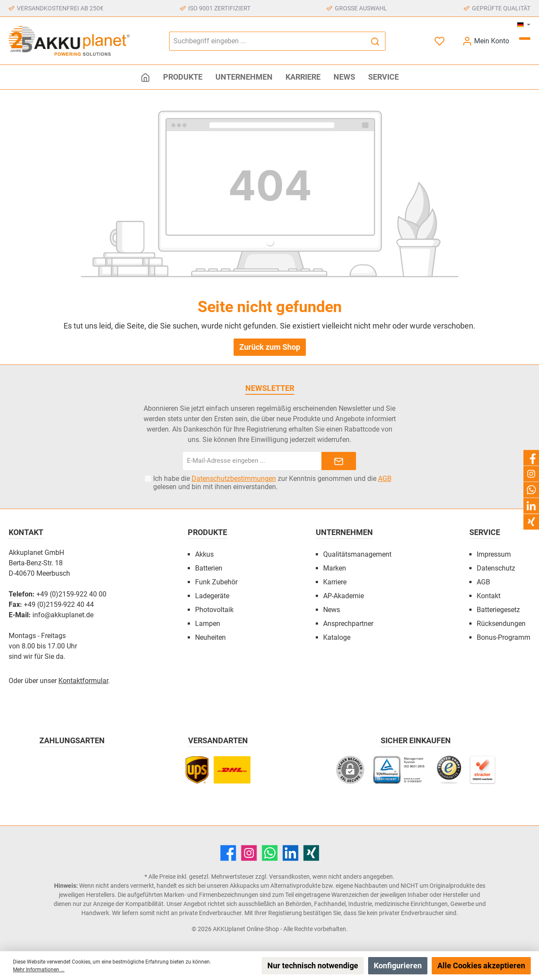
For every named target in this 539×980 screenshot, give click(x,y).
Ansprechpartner (348, 624)
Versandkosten (289, 877)
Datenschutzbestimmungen (234, 479)
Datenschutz (496, 568)
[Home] (145, 77)
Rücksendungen (501, 624)
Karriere (335, 582)
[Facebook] (228, 853)
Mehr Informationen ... (39, 970)
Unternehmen (344, 532)
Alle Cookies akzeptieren (481, 965)
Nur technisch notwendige (313, 965)
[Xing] (311, 853)
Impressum (494, 554)
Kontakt (489, 596)
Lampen (208, 624)
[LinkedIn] (290, 853)
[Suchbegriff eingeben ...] (267, 41)
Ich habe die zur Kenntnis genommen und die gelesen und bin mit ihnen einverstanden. (272, 483)
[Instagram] (249, 853)
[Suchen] (375, 41)
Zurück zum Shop (270, 347)
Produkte (207, 532)
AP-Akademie (343, 596)
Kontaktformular (83, 681)
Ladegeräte (212, 596)
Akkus (204, 554)
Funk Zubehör (216, 582)
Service (485, 532)
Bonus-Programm (504, 637)
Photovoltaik (214, 610)
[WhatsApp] (270, 853)
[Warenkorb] (525, 39)
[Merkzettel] (440, 41)
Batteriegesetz (498, 610)
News (332, 610)
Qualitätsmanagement (357, 554)
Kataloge (337, 637)
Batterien (209, 568)
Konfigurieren (398, 965)
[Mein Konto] (486, 41)
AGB (385, 479)
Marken (335, 568)
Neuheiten (210, 637)
